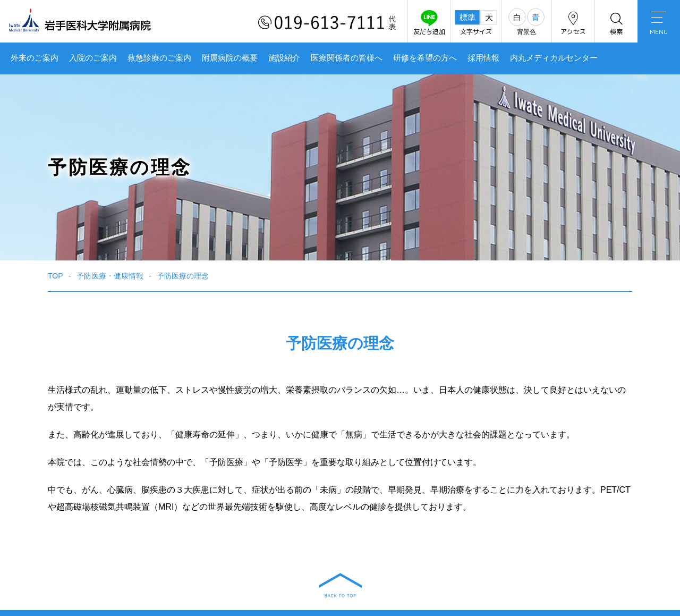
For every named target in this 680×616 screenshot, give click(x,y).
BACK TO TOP (340, 585)
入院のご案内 (93, 58)
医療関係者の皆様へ (347, 58)
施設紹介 (284, 58)
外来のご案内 (35, 58)
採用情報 (483, 58)
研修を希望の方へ (425, 58)
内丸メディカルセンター (554, 58)
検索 (616, 23)
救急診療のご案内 (159, 58)
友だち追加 (429, 23)
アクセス (573, 23)
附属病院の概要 (230, 58)
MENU (659, 24)
